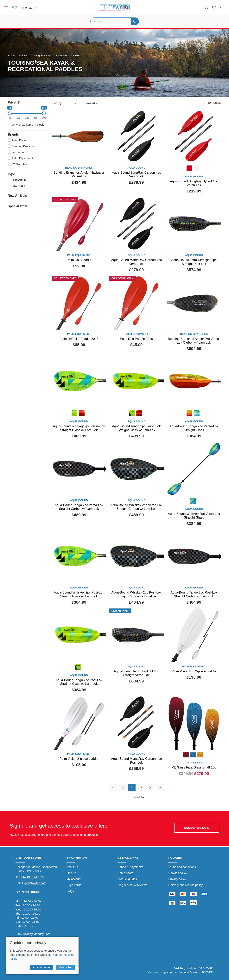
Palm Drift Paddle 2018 (137, 339)
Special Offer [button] (18, 206)
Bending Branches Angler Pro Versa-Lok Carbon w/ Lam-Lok (194, 341)
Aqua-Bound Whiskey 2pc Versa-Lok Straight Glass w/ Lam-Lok (79, 428)
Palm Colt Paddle (79, 260)
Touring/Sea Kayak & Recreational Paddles (56, 55)
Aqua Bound (18, 140)
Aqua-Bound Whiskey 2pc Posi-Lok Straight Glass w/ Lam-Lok (79, 594)
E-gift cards (74, 885)
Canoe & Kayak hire (130, 867)
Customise (65, 967)
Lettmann (16, 152)
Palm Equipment (20, 158)
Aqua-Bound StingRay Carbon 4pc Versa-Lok (136, 174)
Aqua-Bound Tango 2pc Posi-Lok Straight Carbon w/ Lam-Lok (194, 594)
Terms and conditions (182, 867)
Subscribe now (197, 828)
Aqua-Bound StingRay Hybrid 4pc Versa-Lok (194, 183)
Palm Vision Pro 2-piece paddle (194, 671)
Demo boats (125, 873)
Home (11, 55)
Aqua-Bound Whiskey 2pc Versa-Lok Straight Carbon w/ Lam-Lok (136, 507)
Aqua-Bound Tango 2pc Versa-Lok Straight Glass (194, 428)
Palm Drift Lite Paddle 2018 (79, 339)
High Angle (17, 180)
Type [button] (11, 174)
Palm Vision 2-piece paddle (79, 759)
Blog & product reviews (132, 885)
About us (72, 867)
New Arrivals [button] (17, 196)
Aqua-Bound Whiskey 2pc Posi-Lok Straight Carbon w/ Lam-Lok (136, 594)
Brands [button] (13, 134)
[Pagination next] (150, 788)
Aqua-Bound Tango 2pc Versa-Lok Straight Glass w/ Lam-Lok (136, 428)
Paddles (23, 55)
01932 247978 (25, 8)
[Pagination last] (160, 788)
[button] (6, 8)
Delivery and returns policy (185, 885)
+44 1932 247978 (32, 877)
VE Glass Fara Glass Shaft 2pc (194, 767)
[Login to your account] (207, 8)
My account (74, 879)
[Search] (115, 21)
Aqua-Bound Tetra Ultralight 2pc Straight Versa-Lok (137, 673)
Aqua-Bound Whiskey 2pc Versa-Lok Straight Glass (194, 516)
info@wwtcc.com (35, 883)
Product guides (127, 879)
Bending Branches (22, 146)
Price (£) (14, 102)
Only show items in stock (26, 125)
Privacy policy (177, 879)
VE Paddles (17, 164)
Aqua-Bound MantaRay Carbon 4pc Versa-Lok (136, 262)
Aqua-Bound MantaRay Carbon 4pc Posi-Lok (136, 761)
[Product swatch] (189, 169)
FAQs (70, 891)
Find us (71, 873)
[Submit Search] (135, 21)
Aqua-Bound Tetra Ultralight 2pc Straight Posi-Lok (194, 262)
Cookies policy (178, 873)
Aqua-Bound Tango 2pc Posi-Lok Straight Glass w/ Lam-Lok (79, 682)
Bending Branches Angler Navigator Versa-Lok (79, 174)
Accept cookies (41, 967)
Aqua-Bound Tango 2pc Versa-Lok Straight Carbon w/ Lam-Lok (79, 507)
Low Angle (16, 186)
